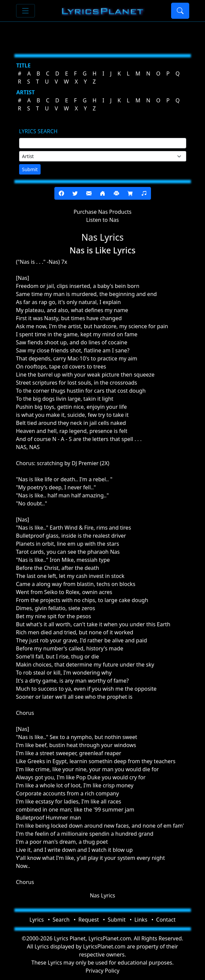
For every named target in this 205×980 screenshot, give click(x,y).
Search (61, 920)
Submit (30, 169)
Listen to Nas (102, 220)
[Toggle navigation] (25, 11)
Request (89, 920)
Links (141, 920)
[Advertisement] (103, 35)
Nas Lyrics (103, 895)
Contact (166, 920)
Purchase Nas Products (102, 212)
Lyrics (37, 920)
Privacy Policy (102, 971)
